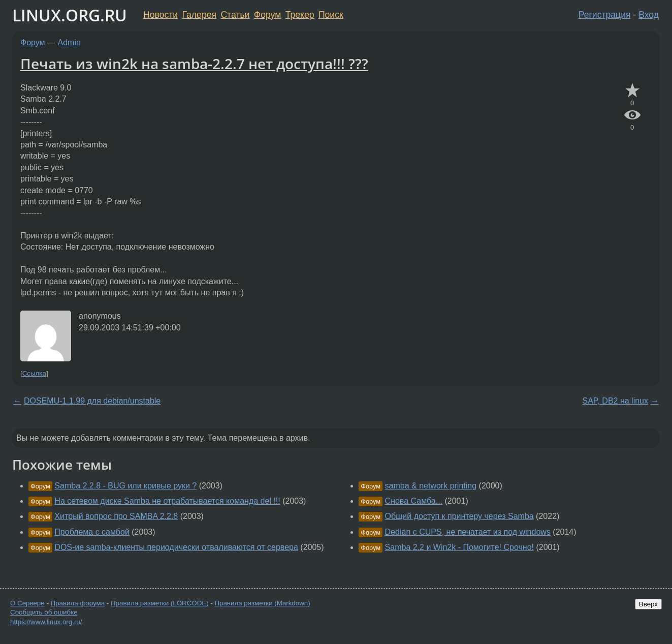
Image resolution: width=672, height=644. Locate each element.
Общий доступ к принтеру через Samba (459, 516)
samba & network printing (431, 486)
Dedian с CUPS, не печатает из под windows (468, 532)
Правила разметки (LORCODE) (160, 603)
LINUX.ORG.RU (70, 15)
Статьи (235, 15)
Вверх (648, 604)
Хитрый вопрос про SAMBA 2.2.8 (116, 516)
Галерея (199, 15)
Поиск (331, 15)
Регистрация (605, 15)
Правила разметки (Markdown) (262, 603)
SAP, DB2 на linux (615, 401)
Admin (69, 42)
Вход (649, 15)
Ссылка (34, 373)
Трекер (300, 15)
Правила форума (78, 603)
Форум (267, 15)
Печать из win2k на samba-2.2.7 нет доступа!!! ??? (194, 64)
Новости (161, 15)
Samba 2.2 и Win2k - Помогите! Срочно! (459, 547)
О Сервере (27, 603)
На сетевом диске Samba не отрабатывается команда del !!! (167, 501)
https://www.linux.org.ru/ (46, 622)
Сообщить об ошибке (44, 612)
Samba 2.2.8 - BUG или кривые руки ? (125, 486)
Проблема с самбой (92, 532)
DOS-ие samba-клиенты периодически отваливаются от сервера (176, 547)
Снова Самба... (414, 501)
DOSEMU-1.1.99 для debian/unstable (92, 401)
